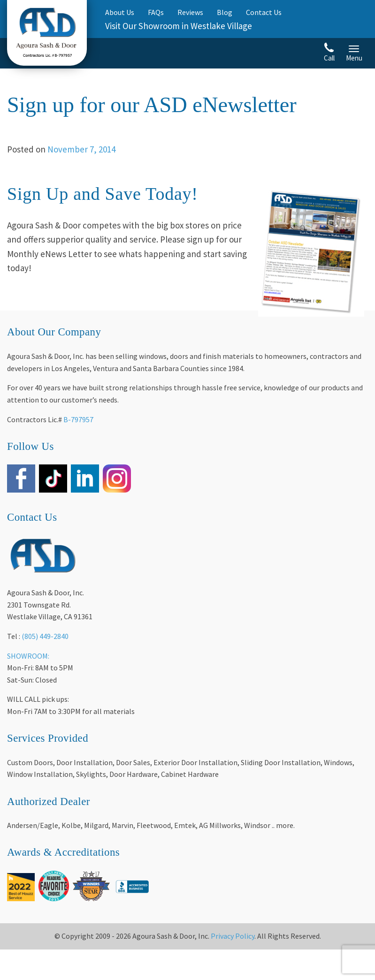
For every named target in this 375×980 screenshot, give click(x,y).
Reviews (190, 12)
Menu (354, 54)
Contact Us (264, 12)
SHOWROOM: (28, 656)
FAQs (156, 12)
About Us (120, 12)
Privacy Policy (233, 936)
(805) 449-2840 (45, 636)
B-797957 (78, 419)
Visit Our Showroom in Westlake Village (179, 26)
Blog (225, 12)
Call (329, 53)
